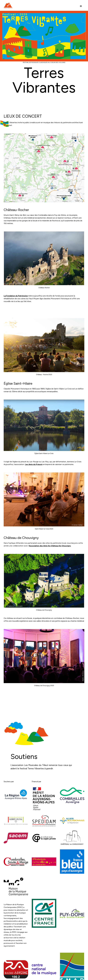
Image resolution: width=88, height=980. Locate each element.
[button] (81, 6)
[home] (8, 6)
